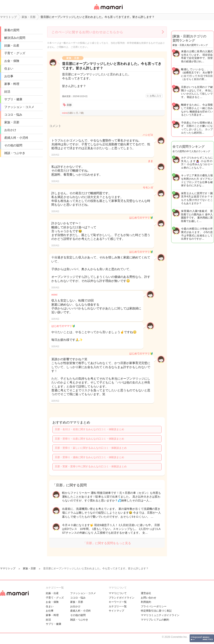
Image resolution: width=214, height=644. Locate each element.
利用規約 (146, 602)
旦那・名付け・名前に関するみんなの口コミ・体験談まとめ (89, 429)
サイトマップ (116, 611)
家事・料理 (12, 84)
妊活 (7, 92)
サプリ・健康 (13, 99)
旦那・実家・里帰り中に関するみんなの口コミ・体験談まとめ (91, 466)
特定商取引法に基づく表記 (156, 611)
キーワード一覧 (118, 602)
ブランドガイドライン (122, 598)
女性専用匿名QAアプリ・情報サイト (108, 10)
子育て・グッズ (15, 53)
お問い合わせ (149, 598)
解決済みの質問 (15, 38)
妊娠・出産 (12, 45)
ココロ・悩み (13, 115)
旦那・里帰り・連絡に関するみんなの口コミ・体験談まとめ (89, 457)
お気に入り (155, 96)
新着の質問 (12, 30)
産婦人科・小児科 (16, 138)
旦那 (69, 105)
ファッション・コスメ (19, 107)
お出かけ (10, 130)
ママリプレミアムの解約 (155, 620)
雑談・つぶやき (15, 153)
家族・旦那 (12, 122)
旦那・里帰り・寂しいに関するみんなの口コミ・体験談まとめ (91, 448)
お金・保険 (12, 61)
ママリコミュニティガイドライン (160, 615)
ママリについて (118, 593)
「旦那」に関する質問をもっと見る (107, 543)
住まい (9, 68)
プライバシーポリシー (154, 606)
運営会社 (146, 593)
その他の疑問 (13, 145)
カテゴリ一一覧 (118, 606)
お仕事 (9, 76)
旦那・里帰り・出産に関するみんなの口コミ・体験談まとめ (89, 439)
